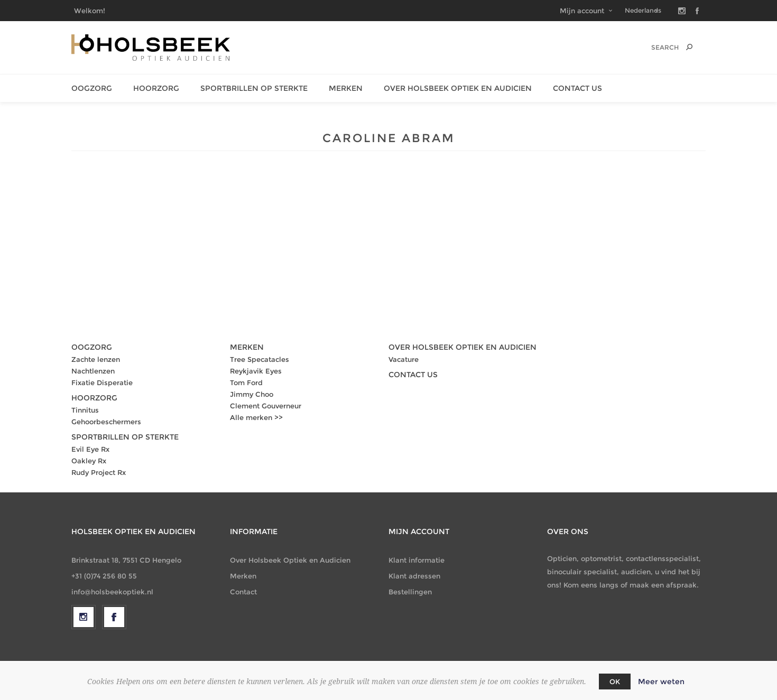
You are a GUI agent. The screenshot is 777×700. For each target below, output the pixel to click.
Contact (243, 592)
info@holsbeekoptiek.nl (112, 592)
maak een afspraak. (664, 585)
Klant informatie (417, 560)
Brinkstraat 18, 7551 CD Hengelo (126, 560)
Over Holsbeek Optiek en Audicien (290, 560)
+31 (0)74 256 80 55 (104, 576)
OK (615, 682)
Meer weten (661, 682)
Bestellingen (410, 592)
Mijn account (582, 11)
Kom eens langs (591, 585)
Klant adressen (414, 576)
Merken (346, 88)
